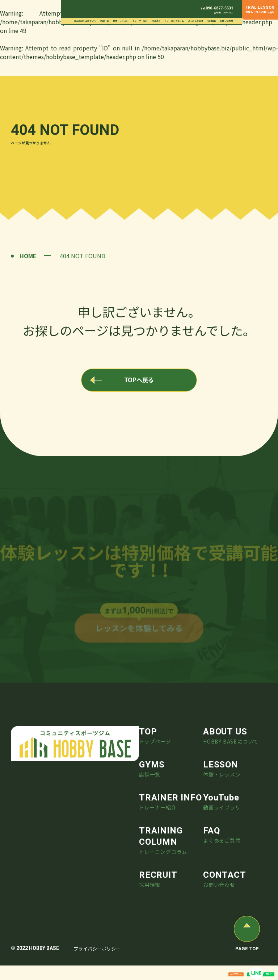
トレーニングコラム (174, 21)
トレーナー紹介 (140, 21)
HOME (28, 256)
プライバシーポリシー (97, 963)
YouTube (156, 21)
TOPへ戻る (139, 383)
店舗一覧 (105, 21)
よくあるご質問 (195, 21)
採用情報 (212, 21)
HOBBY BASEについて (85, 21)
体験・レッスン (121, 21)
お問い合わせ (227, 21)
